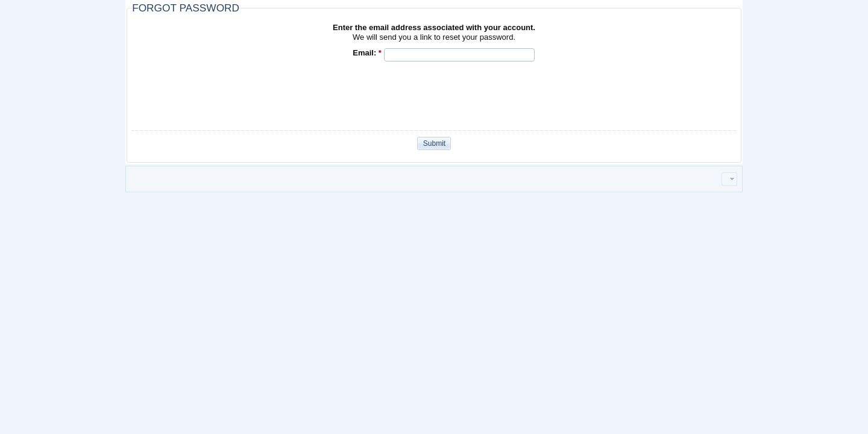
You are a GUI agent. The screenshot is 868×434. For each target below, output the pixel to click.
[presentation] (476, 95)
